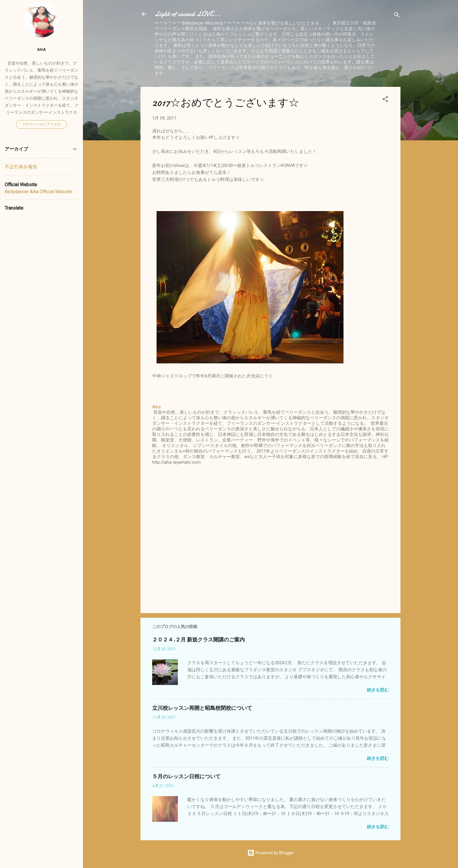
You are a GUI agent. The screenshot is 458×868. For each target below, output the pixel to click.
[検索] (397, 16)
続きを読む (378, 690)
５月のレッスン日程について (186, 777)
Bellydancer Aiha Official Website (38, 192)
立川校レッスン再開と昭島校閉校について (202, 708)
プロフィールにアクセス (41, 124)
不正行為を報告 (21, 167)
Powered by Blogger (271, 853)
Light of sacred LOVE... (188, 14)
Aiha (41, 49)
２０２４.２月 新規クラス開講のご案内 (198, 640)
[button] (385, 100)
